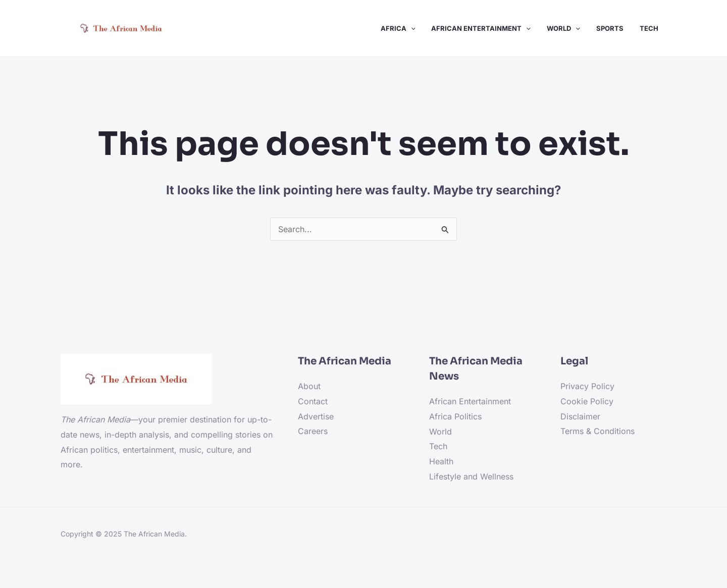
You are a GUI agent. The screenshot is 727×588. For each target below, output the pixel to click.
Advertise (316, 416)
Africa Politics (455, 416)
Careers (313, 431)
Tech (438, 446)
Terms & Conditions (598, 431)
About (309, 386)
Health (441, 461)
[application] (411, 28)
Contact (313, 401)
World (440, 432)
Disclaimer (580, 416)
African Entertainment (470, 401)
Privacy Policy (587, 386)
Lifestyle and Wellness (471, 476)
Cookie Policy (587, 401)
